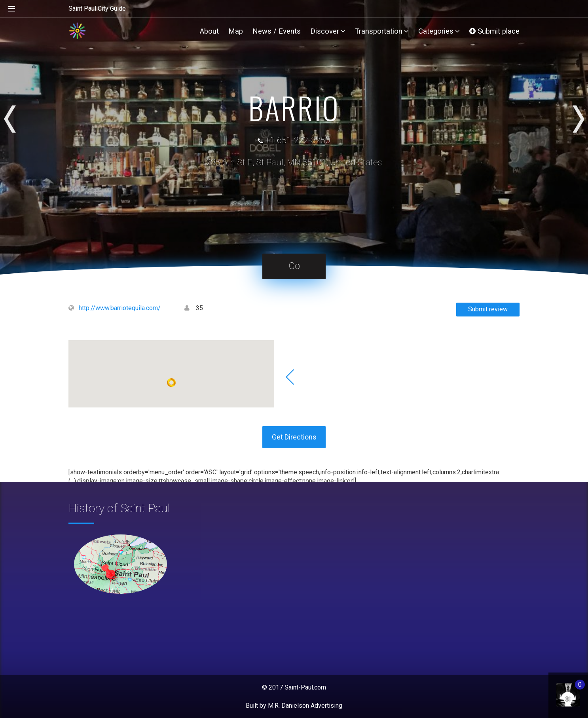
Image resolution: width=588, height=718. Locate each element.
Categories (439, 31)
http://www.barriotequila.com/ (120, 308)
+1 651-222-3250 (298, 140)
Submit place (494, 31)
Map (236, 31)
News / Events (277, 31)
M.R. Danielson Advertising (305, 706)
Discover (328, 31)
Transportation (382, 31)
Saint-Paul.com (305, 687)
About (209, 31)
